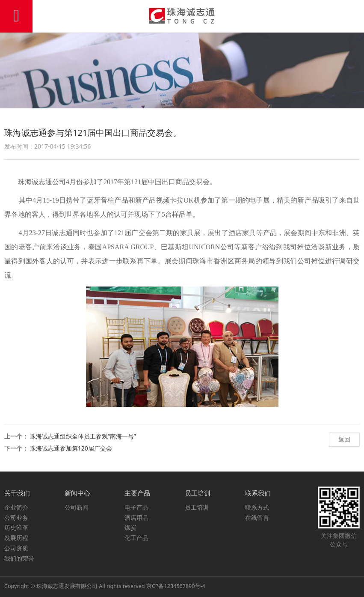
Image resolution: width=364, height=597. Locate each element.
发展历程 (16, 538)
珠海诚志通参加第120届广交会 (71, 448)
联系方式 (257, 507)
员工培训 (197, 507)
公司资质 (16, 548)
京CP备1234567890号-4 (176, 586)
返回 (344, 439)
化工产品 (136, 538)
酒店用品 (136, 518)
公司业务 (16, 518)
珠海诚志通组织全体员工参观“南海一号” (83, 436)
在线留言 (257, 518)
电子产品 (136, 507)
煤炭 (130, 527)
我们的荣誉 (19, 558)
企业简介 (16, 507)
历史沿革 (16, 527)
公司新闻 (77, 507)
